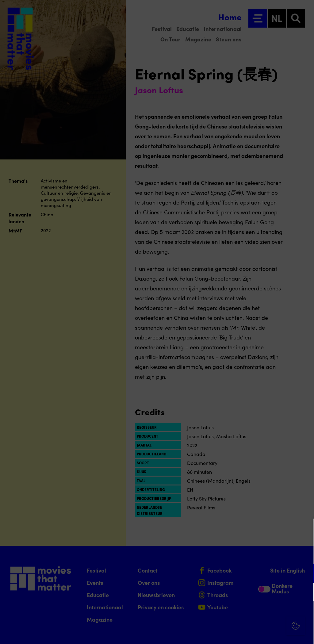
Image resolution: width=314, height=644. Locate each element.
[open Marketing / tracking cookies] (304, 592)
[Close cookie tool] (304, 530)
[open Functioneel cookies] (304, 574)
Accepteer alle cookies (262, 615)
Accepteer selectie (262, 632)
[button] (256, 573)
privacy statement (237, 553)
